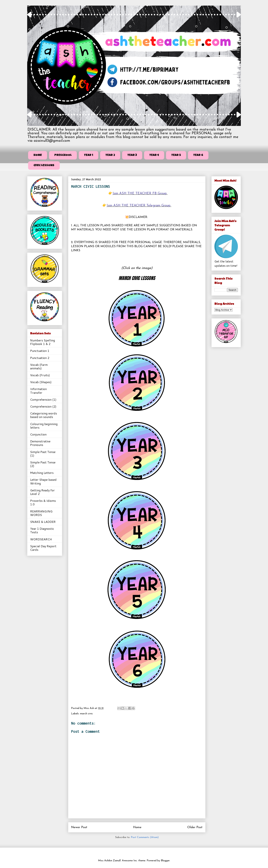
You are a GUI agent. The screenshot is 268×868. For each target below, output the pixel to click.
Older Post (195, 827)
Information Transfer (38, 391)
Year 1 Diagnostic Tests (42, 530)
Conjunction (38, 434)
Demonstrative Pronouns (40, 443)
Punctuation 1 (40, 351)
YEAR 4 (154, 155)
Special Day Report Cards (43, 548)
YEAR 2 (110, 155)
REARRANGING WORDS (41, 513)
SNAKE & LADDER (43, 522)
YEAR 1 (89, 155)
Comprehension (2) (43, 406)
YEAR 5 (176, 155)
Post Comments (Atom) (145, 837)
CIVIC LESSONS (44, 166)
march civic (86, 714)
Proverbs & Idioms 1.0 (43, 502)
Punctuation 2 (40, 358)
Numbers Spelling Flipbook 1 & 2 (43, 342)
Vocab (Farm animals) (39, 366)
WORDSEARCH (41, 539)
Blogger (165, 861)
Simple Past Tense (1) (43, 454)
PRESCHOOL (63, 155)
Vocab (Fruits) (40, 375)
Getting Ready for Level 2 (42, 492)
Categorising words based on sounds (44, 415)
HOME (38, 155)
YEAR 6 (198, 155)
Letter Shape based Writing (43, 481)
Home (137, 827)
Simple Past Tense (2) (43, 464)
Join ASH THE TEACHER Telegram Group (139, 206)
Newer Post (79, 827)
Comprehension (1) (43, 399)
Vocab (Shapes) (41, 382)
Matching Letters (42, 473)
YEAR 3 (132, 155)
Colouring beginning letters (44, 426)
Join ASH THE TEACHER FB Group (140, 193)
